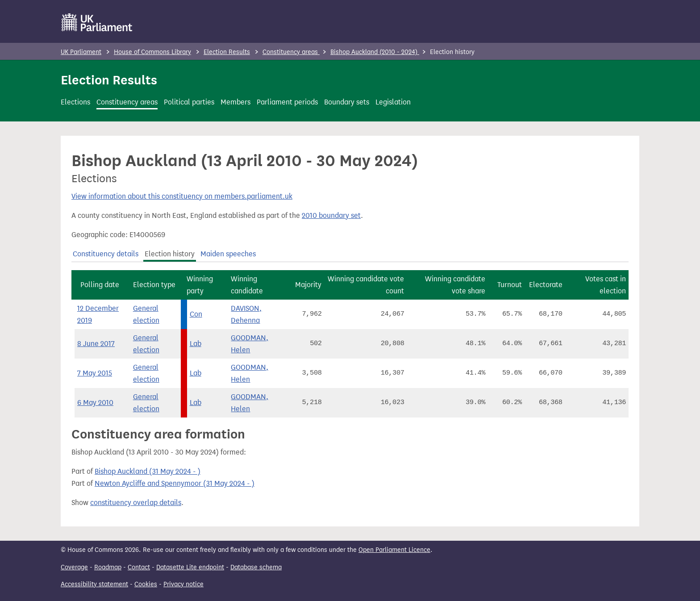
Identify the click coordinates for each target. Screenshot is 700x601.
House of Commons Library (152, 52)
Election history (170, 254)
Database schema (256, 567)
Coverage (74, 567)
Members (235, 102)
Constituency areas (291, 52)
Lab (196, 344)
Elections (75, 102)
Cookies (146, 584)
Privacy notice (183, 584)
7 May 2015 (95, 373)
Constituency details (106, 254)
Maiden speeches (228, 254)
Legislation (393, 102)
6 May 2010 (95, 403)
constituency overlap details (136, 503)
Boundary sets (347, 102)
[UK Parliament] (97, 22)
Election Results (227, 52)
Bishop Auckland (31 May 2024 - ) (148, 471)
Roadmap (108, 567)
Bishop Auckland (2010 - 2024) (375, 52)
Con (196, 314)
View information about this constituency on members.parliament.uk (182, 196)
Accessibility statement (94, 584)
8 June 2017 (96, 344)
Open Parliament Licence (394, 550)
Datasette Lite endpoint (190, 567)
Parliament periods (287, 102)
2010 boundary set (331, 215)
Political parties (189, 102)
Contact (139, 567)
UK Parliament (81, 52)
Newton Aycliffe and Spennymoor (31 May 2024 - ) (175, 483)
